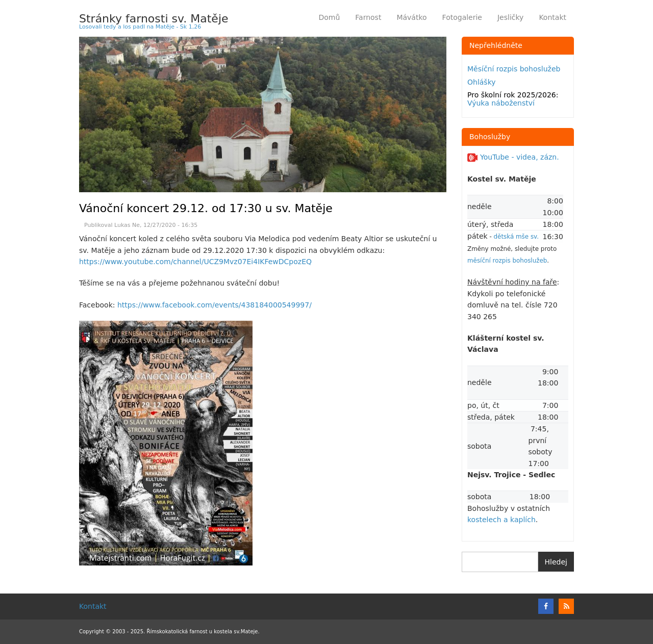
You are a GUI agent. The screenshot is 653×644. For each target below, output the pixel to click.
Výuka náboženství (501, 103)
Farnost (372, 19)
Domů (329, 17)
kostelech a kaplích (501, 520)
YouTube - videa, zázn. (513, 157)
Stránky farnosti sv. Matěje (154, 19)
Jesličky (510, 17)
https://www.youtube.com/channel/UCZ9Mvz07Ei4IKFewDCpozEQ (195, 262)
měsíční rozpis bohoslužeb (507, 261)
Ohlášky (482, 82)
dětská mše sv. (516, 237)
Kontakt (552, 17)
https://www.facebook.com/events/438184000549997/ (215, 305)
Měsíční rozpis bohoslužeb (514, 69)
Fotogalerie (462, 17)
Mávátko (411, 17)
